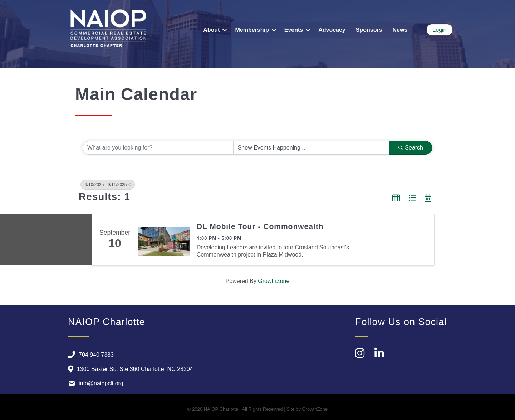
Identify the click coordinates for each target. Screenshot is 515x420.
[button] (396, 198)
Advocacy (332, 30)
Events (294, 30)
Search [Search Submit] (411, 148)
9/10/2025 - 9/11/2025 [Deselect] (108, 185)
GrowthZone (274, 281)
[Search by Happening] (312, 148)
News (400, 30)
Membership (252, 30)
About (211, 30)
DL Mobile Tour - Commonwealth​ (260, 226)
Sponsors (369, 30)
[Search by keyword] (158, 148)
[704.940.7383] (89, 355)
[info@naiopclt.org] (94, 384)
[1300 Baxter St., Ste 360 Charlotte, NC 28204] (129, 369)
